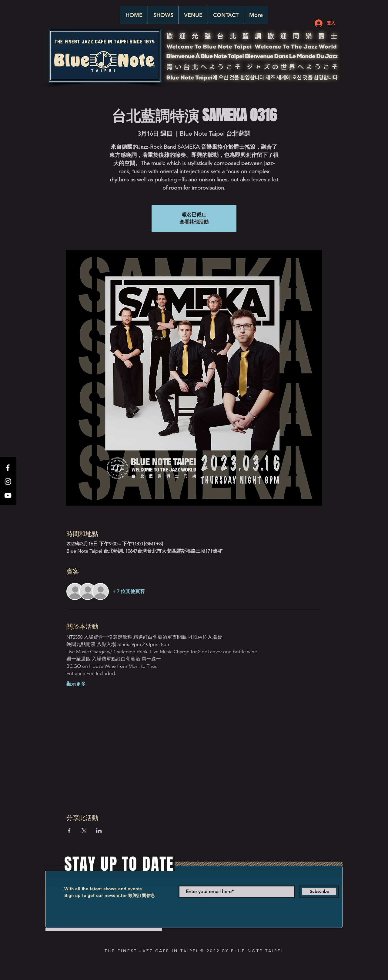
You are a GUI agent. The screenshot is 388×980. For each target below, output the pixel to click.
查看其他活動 (194, 222)
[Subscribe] (319, 892)
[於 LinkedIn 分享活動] (99, 831)
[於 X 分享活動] (84, 831)
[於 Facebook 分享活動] (69, 831)
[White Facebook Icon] (8, 468)
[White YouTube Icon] (8, 495)
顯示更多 (76, 684)
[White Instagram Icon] (8, 482)
